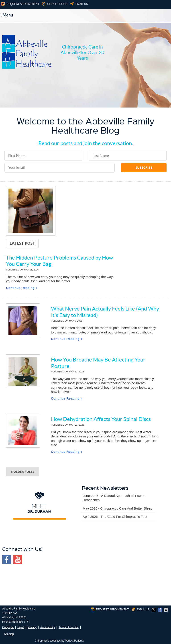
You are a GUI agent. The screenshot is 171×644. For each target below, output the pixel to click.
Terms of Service (68, 627)
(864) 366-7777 (20, 622)
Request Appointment (20, 4)
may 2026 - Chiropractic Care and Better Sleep (117, 508)
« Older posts (22, 472)
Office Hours (54, 4)
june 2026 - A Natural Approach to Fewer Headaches (113, 498)
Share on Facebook (160, 610)
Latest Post (22, 243)
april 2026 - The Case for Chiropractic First (115, 517)
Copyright (8, 627)
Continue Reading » (22, 288)
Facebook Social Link (7, 559)
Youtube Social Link (18, 559)
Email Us (79, 4)
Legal (21, 627)
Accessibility (48, 627)
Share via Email (166, 610)
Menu (7, 15)
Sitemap (9, 634)
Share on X (154, 610)
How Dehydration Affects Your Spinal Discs (101, 419)
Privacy (32, 627)
